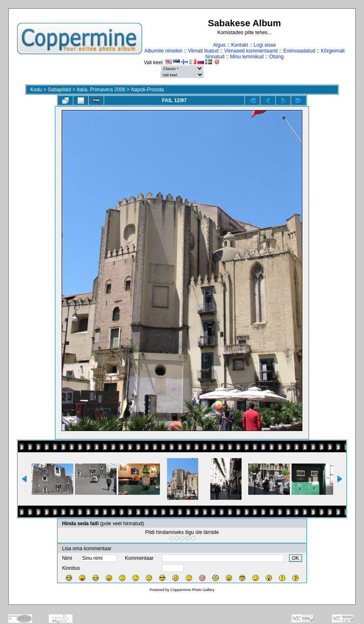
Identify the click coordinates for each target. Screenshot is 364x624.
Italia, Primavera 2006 (101, 90)
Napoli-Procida (148, 90)
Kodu (36, 90)
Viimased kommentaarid (251, 51)
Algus (219, 45)
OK (295, 558)
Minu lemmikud (247, 57)
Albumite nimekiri (163, 51)
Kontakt (240, 45)
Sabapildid (60, 90)
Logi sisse (265, 45)
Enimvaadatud (299, 51)
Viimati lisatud (203, 51)
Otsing (276, 57)
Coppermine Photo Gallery (192, 590)
